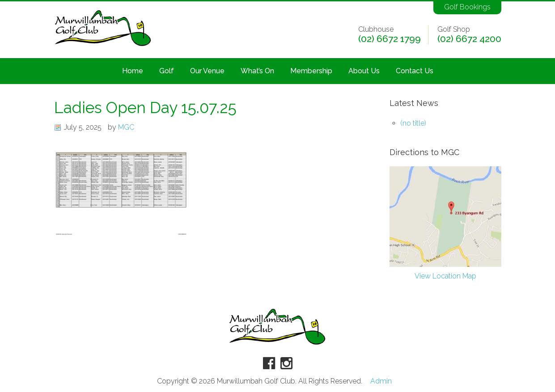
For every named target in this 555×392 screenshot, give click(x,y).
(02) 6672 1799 (390, 39)
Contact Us (415, 71)
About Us (364, 71)
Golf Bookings (467, 7)
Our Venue (207, 71)
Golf (167, 71)
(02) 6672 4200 (469, 39)
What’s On (257, 71)
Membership (311, 71)
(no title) (413, 123)
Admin (381, 381)
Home (133, 71)
